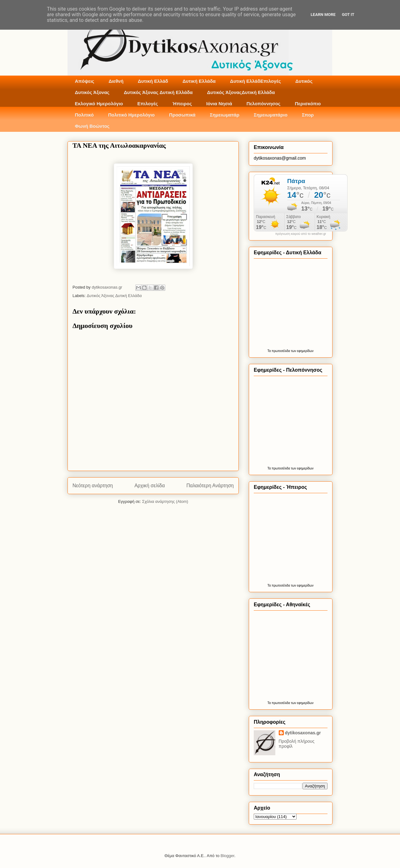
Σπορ (308, 115)
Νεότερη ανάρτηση (93, 486)
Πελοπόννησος (264, 104)
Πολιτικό (84, 115)
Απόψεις (85, 81)
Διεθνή (116, 81)
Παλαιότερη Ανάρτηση (210, 486)
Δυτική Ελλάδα (199, 81)
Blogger (227, 856)
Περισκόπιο (308, 104)
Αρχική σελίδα (150, 486)
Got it (348, 15)
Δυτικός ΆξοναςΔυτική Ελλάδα (241, 92)
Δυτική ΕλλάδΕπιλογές (255, 81)
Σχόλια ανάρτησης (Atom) (165, 501)
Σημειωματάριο (271, 115)
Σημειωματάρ (225, 115)
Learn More (323, 15)
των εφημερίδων (302, 351)
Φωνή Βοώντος (92, 126)
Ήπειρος (182, 104)
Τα (270, 351)
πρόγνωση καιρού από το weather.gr (301, 234)
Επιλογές (147, 104)
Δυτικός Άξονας (92, 92)
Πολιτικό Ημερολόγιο (131, 115)
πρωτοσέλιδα (281, 351)
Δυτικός (304, 81)
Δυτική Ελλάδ (153, 81)
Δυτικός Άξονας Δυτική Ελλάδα (158, 92)
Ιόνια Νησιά (219, 104)
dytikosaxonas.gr (303, 733)
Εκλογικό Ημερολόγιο (99, 104)
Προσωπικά (182, 115)
